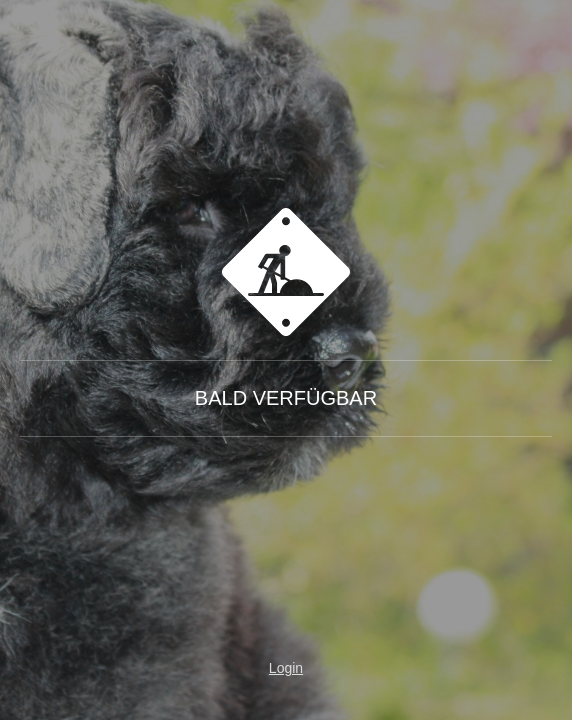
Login (286, 668)
